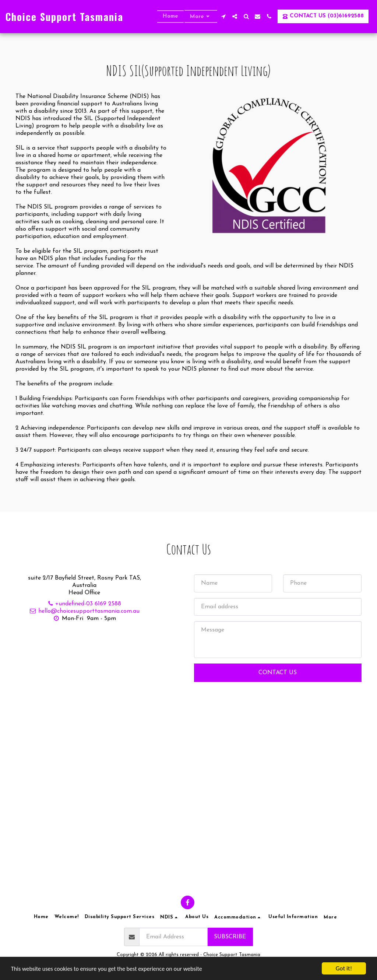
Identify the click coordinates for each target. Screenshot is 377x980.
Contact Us (278, 684)
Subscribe (230, 937)
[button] (223, 16)
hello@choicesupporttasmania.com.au (84, 622)
